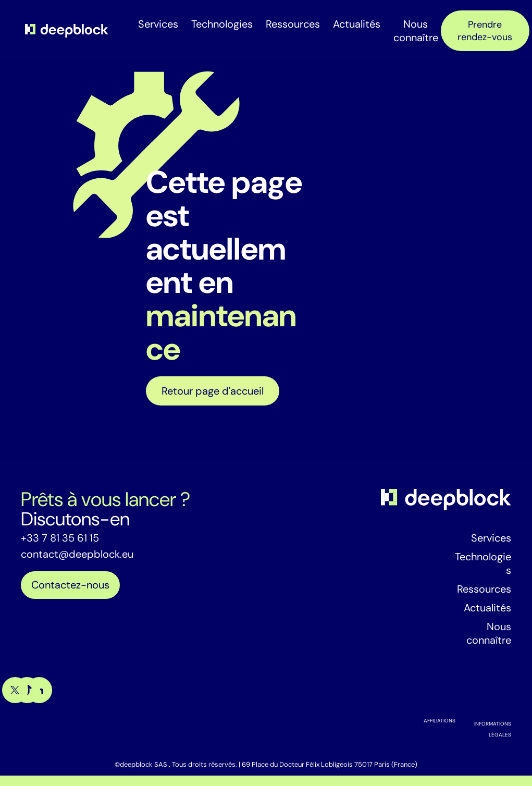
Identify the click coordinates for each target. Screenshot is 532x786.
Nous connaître (416, 31)
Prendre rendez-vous (485, 31)
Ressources (293, 24)
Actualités (357, 24)
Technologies (222, 24)
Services (158, 24)
